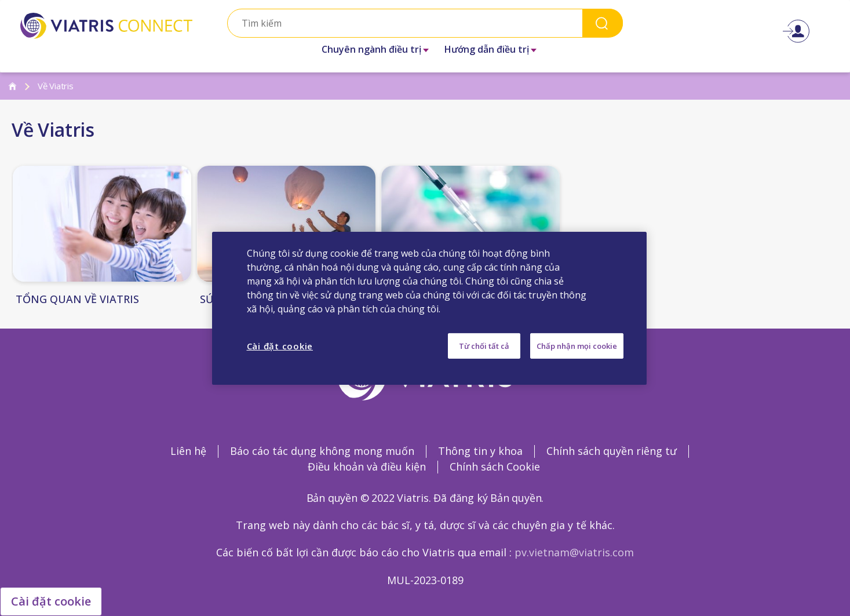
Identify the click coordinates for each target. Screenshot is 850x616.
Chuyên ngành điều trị (371, 49)
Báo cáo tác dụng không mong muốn (322, 451)
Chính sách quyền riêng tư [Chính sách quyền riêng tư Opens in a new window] (612, 451)
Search (603, 23)
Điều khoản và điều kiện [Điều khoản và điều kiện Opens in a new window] (367, 466)
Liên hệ (188, 451)
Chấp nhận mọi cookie (577, 345)
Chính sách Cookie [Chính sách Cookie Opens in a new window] (495, 466)
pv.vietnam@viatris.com (574, 552)
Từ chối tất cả (484, 345)
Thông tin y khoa (480, 451)
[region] (429, 308)
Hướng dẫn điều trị (487, 49)
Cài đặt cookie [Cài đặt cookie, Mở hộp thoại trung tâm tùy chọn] (280, 345)
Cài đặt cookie (51, 601)
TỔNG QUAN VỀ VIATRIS (77, 300)
